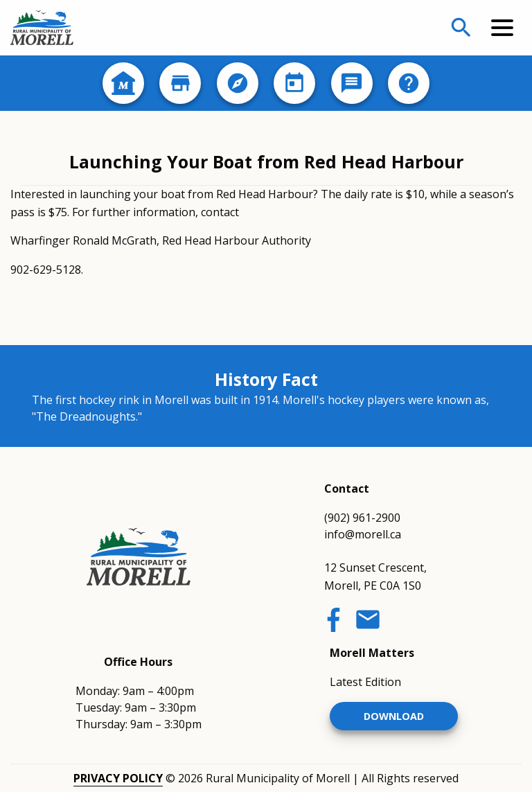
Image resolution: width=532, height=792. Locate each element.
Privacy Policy (118, 778)
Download (394, 716)
